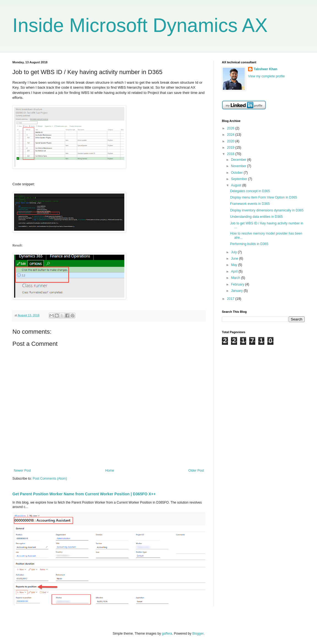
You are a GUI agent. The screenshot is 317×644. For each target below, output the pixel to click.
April (235, 271)
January (237, 291)
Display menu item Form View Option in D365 (264, 197)
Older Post (196, 471)
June (235, 259)
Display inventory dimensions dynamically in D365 (267, 210)
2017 (231, 299)
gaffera (167, 634)
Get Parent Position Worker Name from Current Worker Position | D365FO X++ (84, 494)
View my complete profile (266, 76)
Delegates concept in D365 (250, 191)
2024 (231, 135)
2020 (231, 141)
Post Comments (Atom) (50, 479)
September (240, 179)
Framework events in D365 (250, 204)
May (235, 265)
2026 (231, 128)
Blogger (198, 634)
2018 (231, 154)
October (237, 173)
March (236, 278)
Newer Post (22, 471)
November (239, 166)
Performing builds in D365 (249, 244)
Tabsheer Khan (265, 69)
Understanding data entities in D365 (256, 217)
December (239, 160)
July (234, 252)
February (238, 284)
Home (110, 471)
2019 (231, 148)
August (237, 185)
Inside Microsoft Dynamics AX (140, 25)
